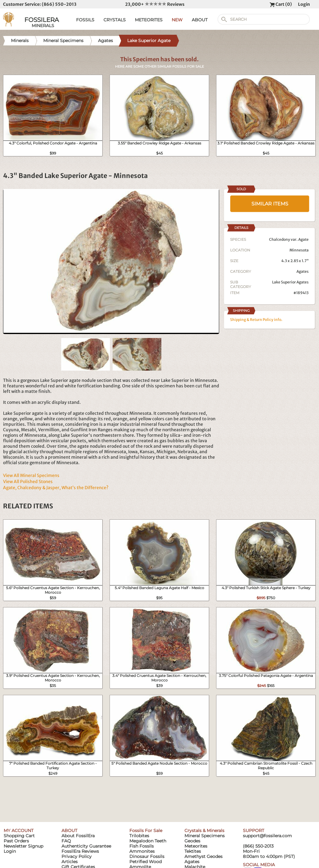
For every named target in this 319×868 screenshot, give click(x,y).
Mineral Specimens (205, 836)
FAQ (66, 841)
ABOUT (200, 20)
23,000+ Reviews (155, 4)
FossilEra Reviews (80, 851)
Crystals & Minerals (204, 831)
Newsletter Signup (23, 846)
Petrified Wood (145, 862)
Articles (70, 862)
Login (304, 4)
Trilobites (139, 836)
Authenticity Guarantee (86, 846)
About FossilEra (78, 836)
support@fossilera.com (267, 836)
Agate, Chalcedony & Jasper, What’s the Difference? (56, 488)
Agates (303, 271)
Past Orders (16, 841)
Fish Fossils (142, 846)
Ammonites (142, 851)
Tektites (193, 851)
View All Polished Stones (28, 482)
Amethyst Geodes (203, 856)
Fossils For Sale (146, 831)
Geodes (192, 841)
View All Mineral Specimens (31, 475)
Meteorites (196, 846)
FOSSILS (85, 20)
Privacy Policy (77, 856)
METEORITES (149, 20)
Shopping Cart (19, 836)
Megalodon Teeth (148, 841)
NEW (177, 20)
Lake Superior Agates (290, 282)
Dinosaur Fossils (147, 856)
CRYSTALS (115, 20)
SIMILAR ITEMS (270, 204)
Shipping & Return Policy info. (256, 320)
